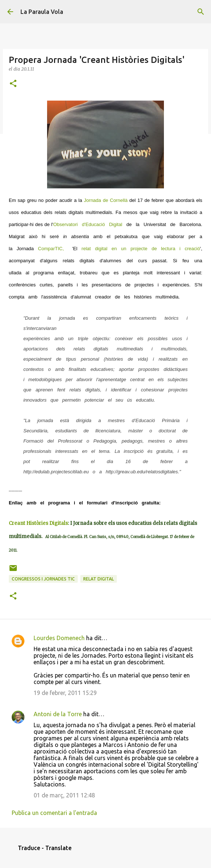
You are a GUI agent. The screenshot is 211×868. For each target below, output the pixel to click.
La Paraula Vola (42, 12)
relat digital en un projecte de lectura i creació (139, 249)
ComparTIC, (53, 249)
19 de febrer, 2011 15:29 (65, 693)
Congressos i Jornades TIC (43, 579)
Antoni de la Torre (58, 714)
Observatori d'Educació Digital (88, 224)
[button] (13, 84)
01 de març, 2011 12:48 (64, 795)
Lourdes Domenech (59, 638)
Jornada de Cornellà (106, 200)
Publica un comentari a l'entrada (54, 813)
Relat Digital (99, 579)
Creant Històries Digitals (38, 523)
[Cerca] (201, 12)
